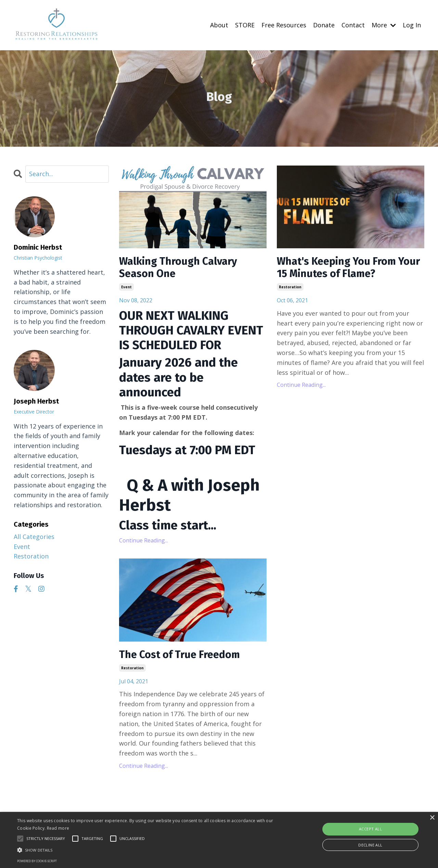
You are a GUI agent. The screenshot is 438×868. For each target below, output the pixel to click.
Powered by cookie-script (37, 861)
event (126, 287)
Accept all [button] (370, 829)
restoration (290, 287)
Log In (412, 25)
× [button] (432, 818)
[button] (148, 850)
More (384, 25)
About (219, 25)
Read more (58, 828)
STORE (245, 25)
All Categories (34, 537)
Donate (324, 25)
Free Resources (284, 25)
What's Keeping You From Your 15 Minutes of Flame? (348, 267)
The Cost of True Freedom (179, 655)
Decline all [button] (370, 845)
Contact (353, 25)
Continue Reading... (144, 540)
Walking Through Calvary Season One (178, 267)
